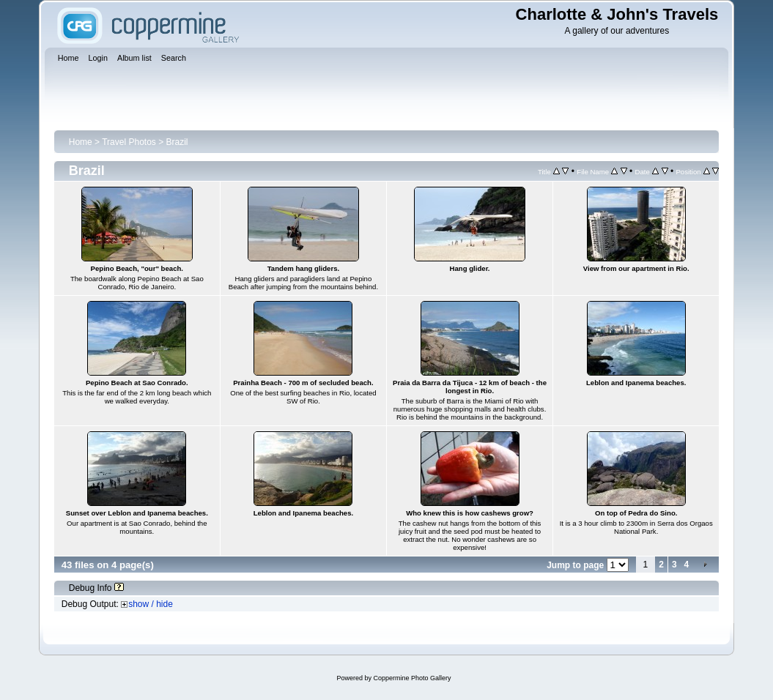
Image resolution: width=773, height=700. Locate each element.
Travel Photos (129, 142)
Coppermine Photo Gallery (412, 678)
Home (81, 142)
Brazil (177, 142)
